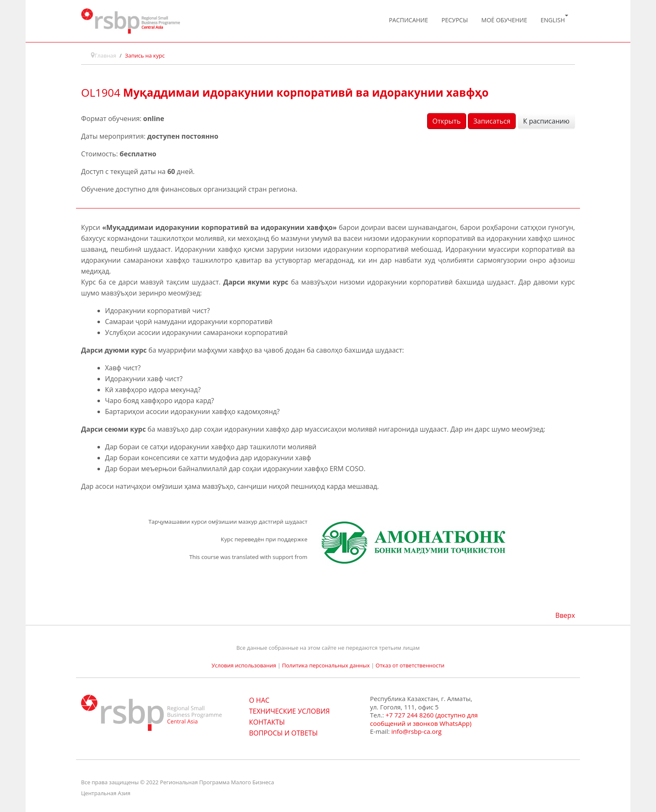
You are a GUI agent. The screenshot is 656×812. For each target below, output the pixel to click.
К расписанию (546, 121)
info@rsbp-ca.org (417, 731)
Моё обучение (504, 20)
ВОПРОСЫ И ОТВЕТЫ (283, 733)
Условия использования (244, 665)
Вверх (565, 615)
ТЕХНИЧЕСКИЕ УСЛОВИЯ (289, 711)
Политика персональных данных (326, 665)
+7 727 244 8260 (410, 715)
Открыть (447, 121)
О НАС (259, 700)
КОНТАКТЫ (267, 722)
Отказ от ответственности (410, 665)
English (554, 19)
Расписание (408, 20)
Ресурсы (455, 20)
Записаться (492, 121)
